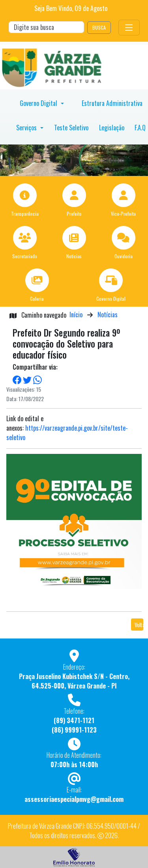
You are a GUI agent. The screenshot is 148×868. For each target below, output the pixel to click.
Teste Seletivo (71, 128)
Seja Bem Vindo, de (71, 8)
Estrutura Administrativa (112, 103)
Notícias (108, 315)
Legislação (112, 128)
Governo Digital (39, 103)
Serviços (27, 128)
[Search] (46, 27)
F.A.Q (140, 128)
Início (76, 315)
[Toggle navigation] (129, 28)
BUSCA (99, 27)
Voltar (139, 625)
